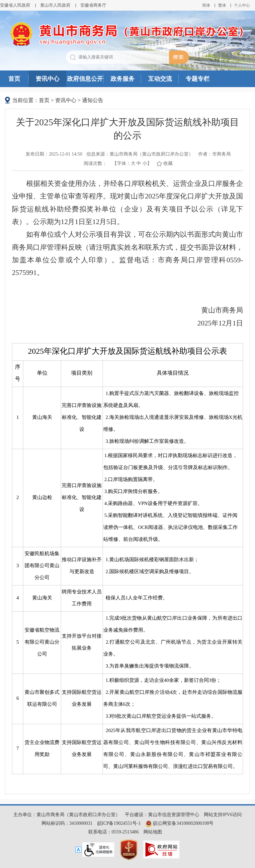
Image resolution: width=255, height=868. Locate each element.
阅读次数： (95, 163)
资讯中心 (47, 79)
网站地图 (153, 832)
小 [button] (145, 163)
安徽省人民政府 (15, 5)
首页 (14, 79)
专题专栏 (198, 79)
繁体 (222, 5)
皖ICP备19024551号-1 (119, 823)
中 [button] (139, 163)
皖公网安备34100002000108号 (180, 823)
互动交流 (160, 79)
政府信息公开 (85, 79)
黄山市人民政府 (55, 5)
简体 (206, 5)
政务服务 (123, 79)
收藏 (168, 163)
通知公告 (93, 100)
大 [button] (133, 163)
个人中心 (242, 5)
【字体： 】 (132, 163)
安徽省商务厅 (93, 5)
